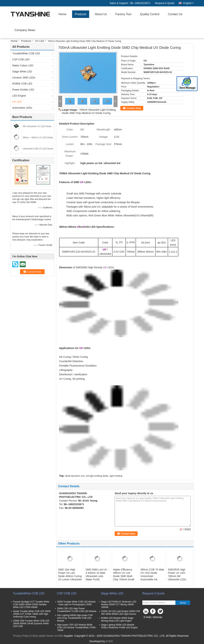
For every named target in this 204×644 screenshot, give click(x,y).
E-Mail (147, 617)
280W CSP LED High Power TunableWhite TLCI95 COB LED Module (77, 610)
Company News (25, 30)
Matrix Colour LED (23, 65)
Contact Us (175, 14)
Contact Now (134, 108)
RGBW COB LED (22, 84)
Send (183, 603)
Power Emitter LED (23, 90)
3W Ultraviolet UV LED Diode (37, 126)
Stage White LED (22, 72)
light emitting (116, 476)
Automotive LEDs (22, 108)
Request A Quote (165, 3)
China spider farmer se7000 (47, 636)
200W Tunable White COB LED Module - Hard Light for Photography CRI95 (76, 603)
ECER (109, 641)
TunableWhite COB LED (26, 53)
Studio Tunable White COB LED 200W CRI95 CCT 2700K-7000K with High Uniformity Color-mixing (32, 614)
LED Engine (19, 96)
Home (62, 14)
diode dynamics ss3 (75, 476)
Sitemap (157, 617)
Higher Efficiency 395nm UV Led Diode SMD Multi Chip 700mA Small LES (124, 576)
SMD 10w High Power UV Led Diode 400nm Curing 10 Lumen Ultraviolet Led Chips (70, 576)
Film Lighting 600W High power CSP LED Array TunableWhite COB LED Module (75, 618)
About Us (101, 14)
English (188, 3)
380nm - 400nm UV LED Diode (38, 138)
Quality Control (150, 14)
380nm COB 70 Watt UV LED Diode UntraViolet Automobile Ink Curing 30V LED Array (152, 578)
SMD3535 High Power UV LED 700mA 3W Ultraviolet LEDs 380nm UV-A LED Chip (178, 578)
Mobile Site (150, 622)
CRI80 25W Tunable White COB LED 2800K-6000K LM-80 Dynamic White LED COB (31, 624)
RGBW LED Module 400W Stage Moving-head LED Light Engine (117, 619)
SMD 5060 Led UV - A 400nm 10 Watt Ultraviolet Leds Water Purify (97, 574)
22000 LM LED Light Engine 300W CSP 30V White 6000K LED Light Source (121, 613)
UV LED (40, 41)
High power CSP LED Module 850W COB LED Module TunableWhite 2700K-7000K (77, 628)
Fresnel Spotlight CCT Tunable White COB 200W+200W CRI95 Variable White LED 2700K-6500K (31, 604)
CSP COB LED (21, 59)
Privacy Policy (21, 636)
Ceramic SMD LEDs (24, 78)
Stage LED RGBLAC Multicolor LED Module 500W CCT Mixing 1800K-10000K (119, 604)
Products (81, 14)
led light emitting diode (97, 476)
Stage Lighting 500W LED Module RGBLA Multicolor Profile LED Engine (119, 626)
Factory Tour (124, 14)
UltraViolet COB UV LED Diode (38, 149)
